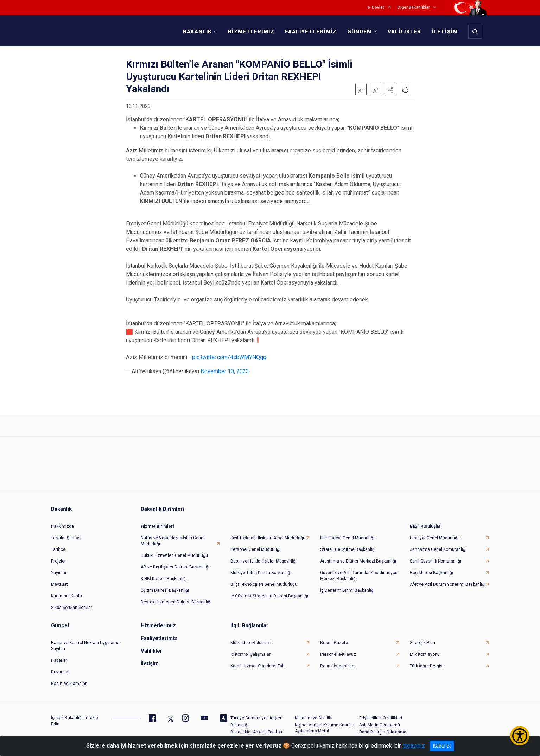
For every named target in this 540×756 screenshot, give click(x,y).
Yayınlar (59, 573)
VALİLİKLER (404, 32)
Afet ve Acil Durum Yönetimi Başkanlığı (448, 584)
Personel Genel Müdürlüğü (256, 549)
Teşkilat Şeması (66, 538)
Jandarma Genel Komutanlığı (438, 549)
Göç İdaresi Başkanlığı (431, 573)
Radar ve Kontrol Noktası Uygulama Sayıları (85, 646)
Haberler (59, 660)
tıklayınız (414, 746)
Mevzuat (59, 584)
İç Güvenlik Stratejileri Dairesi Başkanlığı (269, 596)
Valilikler (151, 651)
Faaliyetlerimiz (159, 638)
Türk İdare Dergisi (427, 666)
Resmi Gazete (334, 643)
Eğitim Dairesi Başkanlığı (165, 590)
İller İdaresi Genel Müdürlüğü (348, 538)
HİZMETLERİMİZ (251, 32)
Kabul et (442, 746)
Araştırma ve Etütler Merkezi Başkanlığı (358, 561)
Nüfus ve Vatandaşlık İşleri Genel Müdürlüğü (173, 541)
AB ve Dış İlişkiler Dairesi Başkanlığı (175, 567)
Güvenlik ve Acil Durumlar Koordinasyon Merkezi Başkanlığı (359, 576)
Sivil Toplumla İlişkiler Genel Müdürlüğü (268, 538)
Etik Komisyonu (425, 654)
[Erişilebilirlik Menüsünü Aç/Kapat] (520, 736)
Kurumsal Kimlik (67, 596)
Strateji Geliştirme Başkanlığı (348, 549)
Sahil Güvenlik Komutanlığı (436, 561)
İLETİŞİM (445, 32)
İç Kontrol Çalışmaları (251, 654)
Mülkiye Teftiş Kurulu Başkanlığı (261, 573)
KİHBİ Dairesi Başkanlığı (164, 579)
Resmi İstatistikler (338, 666)
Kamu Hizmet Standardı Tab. (258, 666)
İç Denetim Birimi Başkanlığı (347, 590)
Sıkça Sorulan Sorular (72, 608)
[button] (390, 89)
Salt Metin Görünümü (380, 725)
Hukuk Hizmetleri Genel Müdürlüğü (174, 555)
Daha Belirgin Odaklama (383, 732)
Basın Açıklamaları (69, 684)
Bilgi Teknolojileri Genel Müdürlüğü (264, 584)
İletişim (150, 663)
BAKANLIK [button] (197, 32)
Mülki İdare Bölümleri (251, 643)
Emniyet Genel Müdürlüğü (435, 538)
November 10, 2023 (225, 371)
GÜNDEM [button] (360, 32)
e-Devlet (376, 8)
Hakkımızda (62, 526)
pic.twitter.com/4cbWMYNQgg (229, 357)
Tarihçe (58, 549)
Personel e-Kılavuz (338, 654)
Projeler (58, 561)
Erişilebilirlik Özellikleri (381, 718)
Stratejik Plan (423, 643)
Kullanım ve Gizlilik (313, 718)
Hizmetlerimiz (158, 625)
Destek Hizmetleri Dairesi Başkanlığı (176, 602)
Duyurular (60, 672)
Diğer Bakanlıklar (414, 8)
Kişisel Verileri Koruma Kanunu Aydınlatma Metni (325, 728)
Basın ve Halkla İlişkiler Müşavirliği (263, 561)
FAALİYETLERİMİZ (311, 32)
